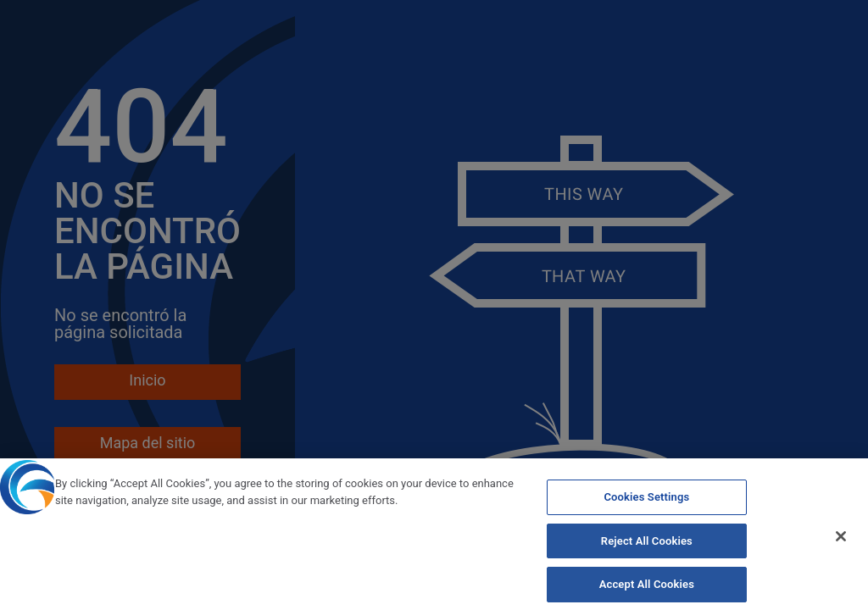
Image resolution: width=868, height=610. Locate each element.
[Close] (841, 543)
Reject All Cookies (647, 547)
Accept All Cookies (647, 591)
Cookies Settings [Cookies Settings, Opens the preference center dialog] (646, 503)
